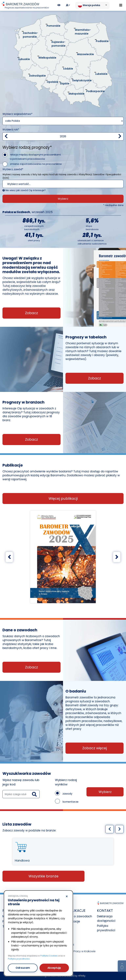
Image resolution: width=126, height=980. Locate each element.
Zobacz (31, 313)
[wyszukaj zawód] (21, 794)
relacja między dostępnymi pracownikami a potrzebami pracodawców (35, 157)
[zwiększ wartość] (120, 136)
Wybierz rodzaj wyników (66, 782)
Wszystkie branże (43, 876)
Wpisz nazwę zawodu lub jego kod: (21, 782)
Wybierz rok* (11, 130)
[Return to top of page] (122, 966)
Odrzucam (23, 968)
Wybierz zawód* (13, 169)
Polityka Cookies (49, 956)
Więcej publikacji (63, 499)
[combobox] (63, 184)
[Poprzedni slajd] (9, 557)
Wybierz (63, 199)
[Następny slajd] (117, 557)
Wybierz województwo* (17, 114)
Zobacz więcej (95, 748)
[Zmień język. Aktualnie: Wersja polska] (92, 5)
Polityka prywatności (19, 959)
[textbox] (57, 184)
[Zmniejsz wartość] (6, 136)
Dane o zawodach (79, 916)
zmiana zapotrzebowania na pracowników (36, 164)
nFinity (82, 976)
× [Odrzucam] (67, 897)
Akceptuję (54, 968)
